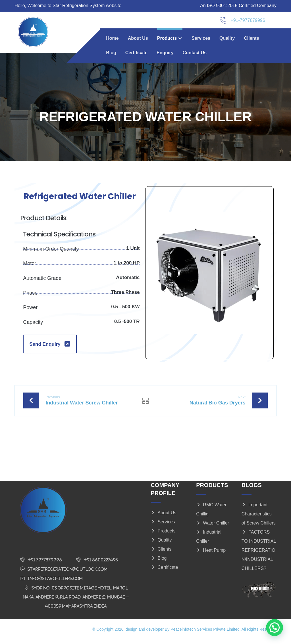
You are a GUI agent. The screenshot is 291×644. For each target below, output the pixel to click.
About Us (163, 517)
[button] (42, 564)
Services (163, 526)
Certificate (164, 572)
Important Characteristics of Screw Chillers (259, 518)
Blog (159, 563)
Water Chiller (213, 527)
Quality (161, 545)
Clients (161, 554)
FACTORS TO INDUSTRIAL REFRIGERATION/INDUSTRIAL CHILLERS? (259, 555)
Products (163, 535)
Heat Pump (211, 555)
